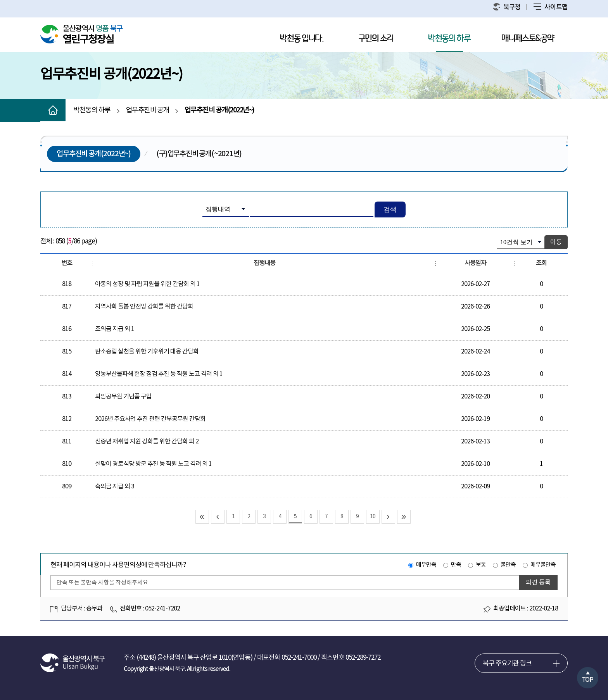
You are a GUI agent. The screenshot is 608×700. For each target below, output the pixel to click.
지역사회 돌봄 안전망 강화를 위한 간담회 (144, 307)
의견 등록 (538, 583)
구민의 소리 (376, 39)
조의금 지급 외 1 (115, 329)
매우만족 (426, 565)
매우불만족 (543, 565)
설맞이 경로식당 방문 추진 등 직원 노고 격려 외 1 (153, 464)
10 (373, 517)
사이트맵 (551, 7)
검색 (390, 209)
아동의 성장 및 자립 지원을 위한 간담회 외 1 (147, 284)
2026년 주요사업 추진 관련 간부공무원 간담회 (150, 419)
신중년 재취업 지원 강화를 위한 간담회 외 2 (147, 441)
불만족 (508, 565)
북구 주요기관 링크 (507, 664)
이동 (556, 242)
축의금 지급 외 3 (115, 486)
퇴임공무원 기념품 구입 (123, 397)
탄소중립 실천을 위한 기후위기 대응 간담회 (147, 352)
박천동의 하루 (449, 39)
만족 (456, 565)
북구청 (507, 7)
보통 (481, 565)
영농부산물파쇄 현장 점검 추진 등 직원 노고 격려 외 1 (159, 374)
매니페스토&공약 (528, 39)
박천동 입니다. (302, 39)
